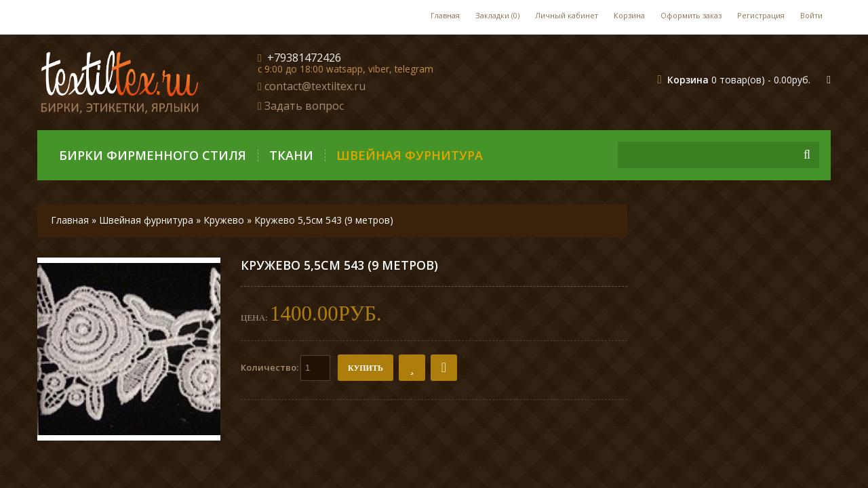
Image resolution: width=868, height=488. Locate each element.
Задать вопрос (304, 106)
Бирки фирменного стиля (153, 155)
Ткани (291, 155)
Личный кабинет (567, 15)
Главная (445, 15)
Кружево (224, 220)
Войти (811, 15)
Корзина (629, 15)
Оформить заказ (691, 15)
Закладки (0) (497, 15)
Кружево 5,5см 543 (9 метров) (324, 220)
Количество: (285, 368)
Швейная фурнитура (410, 155)
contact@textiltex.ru (315, 86)
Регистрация (761, 15)
